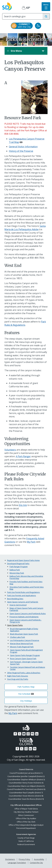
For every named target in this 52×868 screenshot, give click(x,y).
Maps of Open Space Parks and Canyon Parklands (26, 609)
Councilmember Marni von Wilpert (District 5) (26, 786)
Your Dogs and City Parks (18, 679)
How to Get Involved (18, 605)
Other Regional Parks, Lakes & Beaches (24, 673)
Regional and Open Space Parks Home (23, 560)
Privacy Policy (24, 859)
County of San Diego (26, 838)
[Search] (22, 16)
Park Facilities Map (26, 687)
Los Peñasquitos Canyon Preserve (25, 640)
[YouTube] (24, 734)
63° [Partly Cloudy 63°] (26, 8)
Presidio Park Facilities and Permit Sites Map (26, 583)
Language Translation (17, 863)
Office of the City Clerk (26, 822)
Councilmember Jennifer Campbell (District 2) (26, 776)
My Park (31, 542)
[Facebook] (15, 734)
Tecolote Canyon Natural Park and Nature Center (28, 668)
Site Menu (23, 51)
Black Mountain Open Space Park (24, 634)
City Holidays (26, 701)
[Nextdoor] (32, 734)
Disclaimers (10, 859)
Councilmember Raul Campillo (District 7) (26, 793)
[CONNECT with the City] (22, 26)
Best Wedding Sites (15, 599)
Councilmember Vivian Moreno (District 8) (26, 796)
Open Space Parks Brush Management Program (26, 651)
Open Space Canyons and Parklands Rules (28, 613)
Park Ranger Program (19, 567)
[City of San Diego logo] (7, 6)
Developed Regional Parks (18, 563)
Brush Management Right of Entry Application (24, 630)
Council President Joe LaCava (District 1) (26, 773)
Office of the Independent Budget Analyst (26, 825)
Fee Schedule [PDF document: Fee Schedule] (24, 694)
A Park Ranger (23, 456)
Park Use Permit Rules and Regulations (23, 592)
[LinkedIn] (37, 734)
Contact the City (36, 863)
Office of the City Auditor (26, 818)
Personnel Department (26, 828)
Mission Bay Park (17, 573)
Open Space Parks (15, 625)
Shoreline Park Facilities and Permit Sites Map (27, 588)
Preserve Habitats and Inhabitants (24, 617)
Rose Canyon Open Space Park (23, 659)
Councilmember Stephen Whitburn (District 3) (26, 780)
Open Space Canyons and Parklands (23, 602)
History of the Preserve (21, 151)
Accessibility (39, 859)
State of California (26, 841)
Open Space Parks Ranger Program (25, 655)
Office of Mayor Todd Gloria (26, 809)
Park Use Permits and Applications (21, 595)
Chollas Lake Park (17, 637)
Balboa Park (15, 570)
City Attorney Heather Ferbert (26, 812)
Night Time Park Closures (18, 676)
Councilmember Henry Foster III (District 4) (26, 783)
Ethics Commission (26, 815)
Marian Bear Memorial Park (21, 643)
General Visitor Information (23, 147)
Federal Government (26, 844)
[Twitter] (20, 734)
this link (23, 505)
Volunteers (10, 450)
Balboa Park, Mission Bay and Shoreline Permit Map (26, 577)
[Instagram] (28, 734)
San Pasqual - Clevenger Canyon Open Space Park (26, 663)
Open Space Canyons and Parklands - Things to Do (26, 621)
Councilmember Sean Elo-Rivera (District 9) (26, 799)
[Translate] (38, 26)
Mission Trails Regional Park (22, 647)
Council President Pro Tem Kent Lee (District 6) (26, 789)
